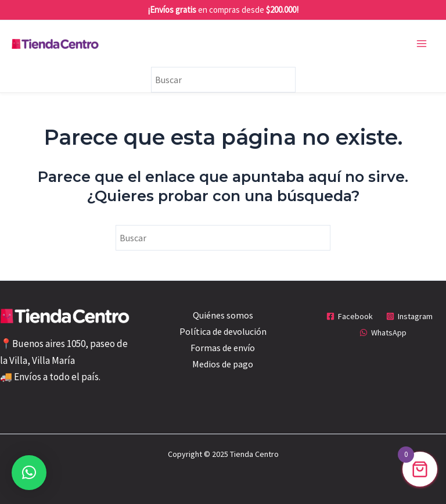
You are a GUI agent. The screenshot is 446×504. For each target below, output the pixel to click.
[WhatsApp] (383, 333)
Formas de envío (223, 348)
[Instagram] (410, 316)
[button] (29, 473)
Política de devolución (223, 331)
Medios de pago (223, 364)
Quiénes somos (223, 315)
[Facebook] (349, 316)
